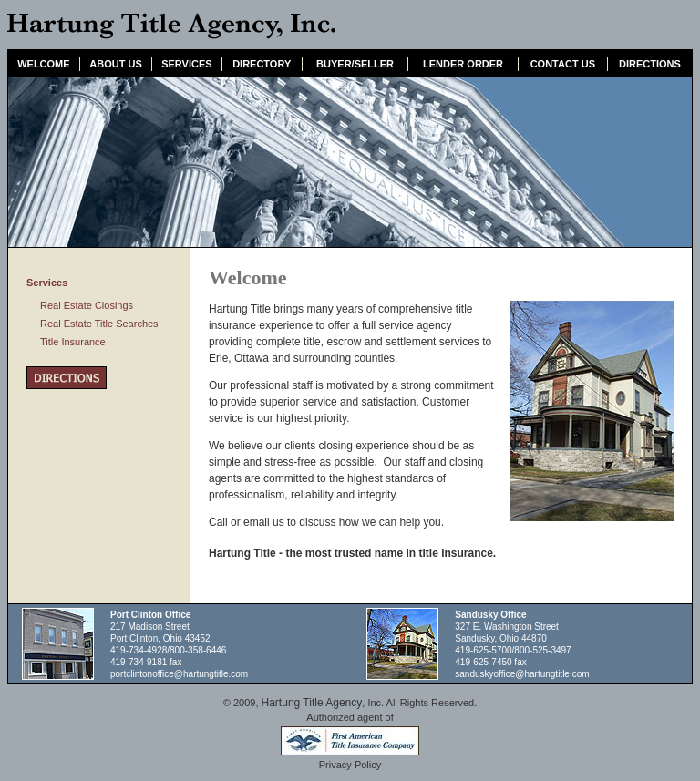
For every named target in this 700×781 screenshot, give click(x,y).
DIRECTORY (262, 64)
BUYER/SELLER (355, 64)
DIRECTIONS (650, 64)
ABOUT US (115, 64)
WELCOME (43, 64)
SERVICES (186, 64)
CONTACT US (563, 64)
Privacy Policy (350, 765)
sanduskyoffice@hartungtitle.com (522, 674)
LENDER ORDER (463, 64)
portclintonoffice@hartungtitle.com (179, 674)
